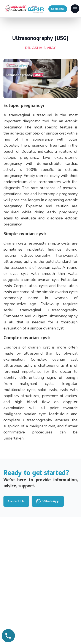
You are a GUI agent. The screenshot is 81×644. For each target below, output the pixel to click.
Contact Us (58, 9)
